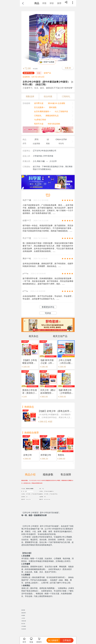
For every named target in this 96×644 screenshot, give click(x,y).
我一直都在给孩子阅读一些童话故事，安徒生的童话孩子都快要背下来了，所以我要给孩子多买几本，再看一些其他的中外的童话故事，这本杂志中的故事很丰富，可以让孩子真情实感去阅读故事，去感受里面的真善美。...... (48, 247)
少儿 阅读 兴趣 (39, 161)
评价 (52, 3)
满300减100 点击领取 (56, 103)
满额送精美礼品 (52, 116)
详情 (44, 3)
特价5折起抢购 (54, 124)
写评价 (48, 313)
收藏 (67, 68)
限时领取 (53, 107)
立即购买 (67, 640)
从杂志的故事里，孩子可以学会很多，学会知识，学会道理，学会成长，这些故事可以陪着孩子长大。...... (48, 298)
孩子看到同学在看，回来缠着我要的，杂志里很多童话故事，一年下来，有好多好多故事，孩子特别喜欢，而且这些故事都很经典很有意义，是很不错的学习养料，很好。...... (48, 281)
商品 (37, 3)
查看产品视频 (47, 62)
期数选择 (30, 96)
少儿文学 (53, 161)
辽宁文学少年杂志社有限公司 (45, 151)
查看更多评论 (48, 307)
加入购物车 (53, 640)
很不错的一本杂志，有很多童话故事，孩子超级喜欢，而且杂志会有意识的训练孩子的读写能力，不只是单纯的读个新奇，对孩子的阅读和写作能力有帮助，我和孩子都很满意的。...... (48, 228)
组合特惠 (48, 96)
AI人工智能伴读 (61, 111)
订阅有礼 (66, 96)
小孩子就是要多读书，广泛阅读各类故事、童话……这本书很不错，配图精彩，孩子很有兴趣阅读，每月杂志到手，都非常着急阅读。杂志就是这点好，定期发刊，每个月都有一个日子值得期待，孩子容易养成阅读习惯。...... (48, 209)
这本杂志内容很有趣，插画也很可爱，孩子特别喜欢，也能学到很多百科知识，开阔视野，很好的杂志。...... (48, 265)
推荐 (59, 3)
